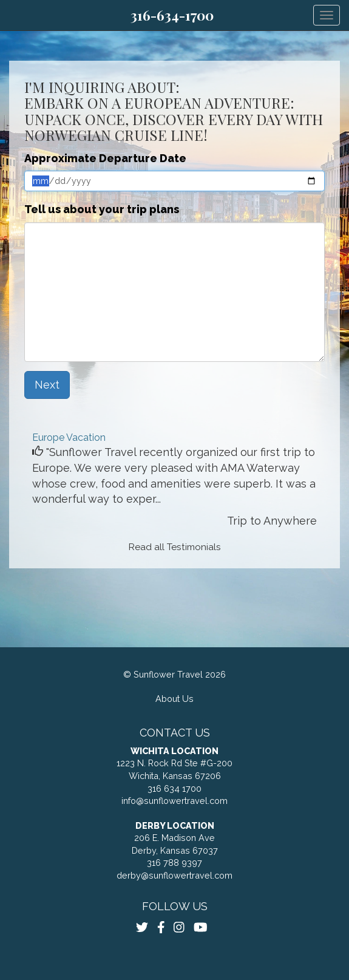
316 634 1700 (174, 788)
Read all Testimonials (175, 547)
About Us (174, 699)
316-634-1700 (172, 15)
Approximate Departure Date (105, 158)
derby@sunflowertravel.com (174, 875)
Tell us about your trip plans (102, 209)
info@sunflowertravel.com (174, 801)
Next (47, 385)
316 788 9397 (174, 863)
